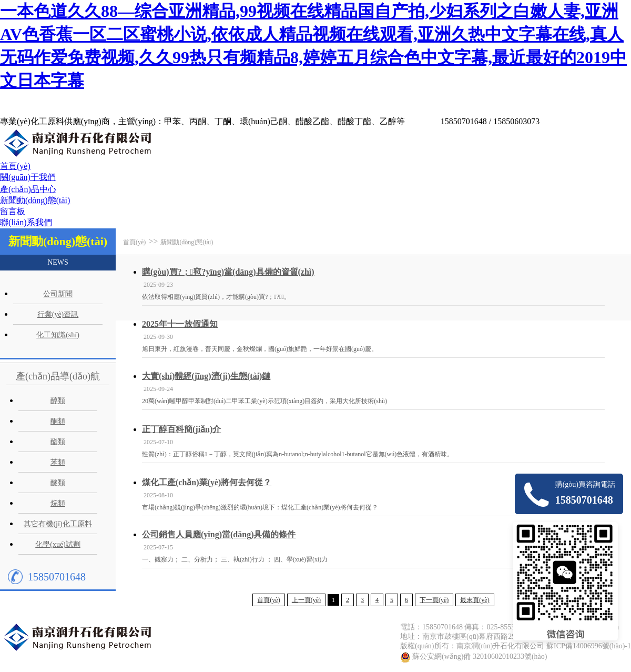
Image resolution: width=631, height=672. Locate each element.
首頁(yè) (15, 166)
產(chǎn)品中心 (28, 189)
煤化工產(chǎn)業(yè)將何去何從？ (207, 482)
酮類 (58, 421)
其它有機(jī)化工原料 (58, 524)
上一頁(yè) (306, 600)
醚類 (58, 483)
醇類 (58, 401)
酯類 (58, 442)
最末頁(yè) (475, 600)
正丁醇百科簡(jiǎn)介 (181, 429)
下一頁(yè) (434, 600)
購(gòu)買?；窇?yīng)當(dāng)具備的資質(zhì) (228, 272)
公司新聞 (58, 294)
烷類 (58, 503)
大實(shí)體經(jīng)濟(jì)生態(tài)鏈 (206, 376)
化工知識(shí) (58, 335)
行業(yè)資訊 (58, 314)
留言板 (13, 211)
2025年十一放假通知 (180, 324)
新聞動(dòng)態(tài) (35, 200)
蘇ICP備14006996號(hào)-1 (589, 646)
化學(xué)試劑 (58, 544)
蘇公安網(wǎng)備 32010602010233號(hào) (480, 656)
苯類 (58, 462)
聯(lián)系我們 (26, 222)
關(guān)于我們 (28, 177)
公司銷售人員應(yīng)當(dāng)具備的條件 (219, 534)
